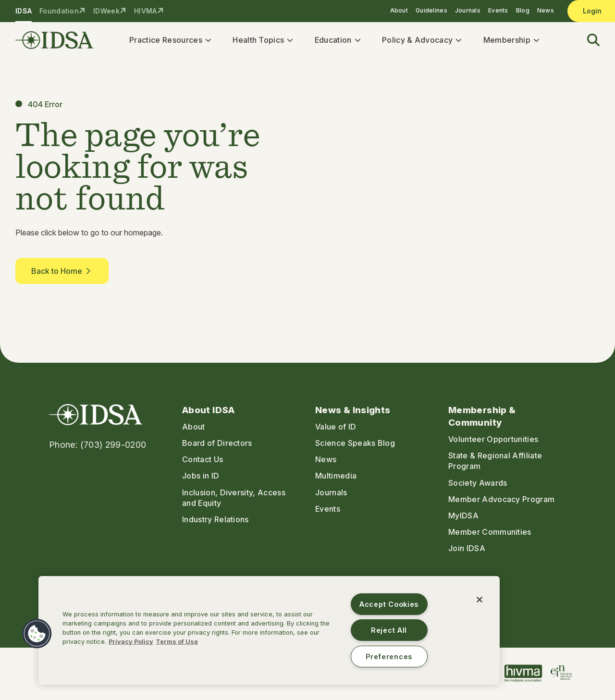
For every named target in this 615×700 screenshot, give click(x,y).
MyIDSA (463, 517)
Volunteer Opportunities (493, 441)
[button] (588, 41)
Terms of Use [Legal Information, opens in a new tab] (177, 642)
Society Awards (478, 484)
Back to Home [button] (62, 272)
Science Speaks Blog (355, 444)
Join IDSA (467, 550)
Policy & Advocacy (419, 40)
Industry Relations (215, 521)
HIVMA (145, 11)
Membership (508, 40)
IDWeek (106, 11)
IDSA (24, 11)
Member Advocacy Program (501, 501)
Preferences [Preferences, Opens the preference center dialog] (389, 657)
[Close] (480, 600)
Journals (468, 10)
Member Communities (490, 533)
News (546, 10)
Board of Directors (217, 444)
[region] (269, 630)
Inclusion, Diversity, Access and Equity (234, 499)
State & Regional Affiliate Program (495, 463)
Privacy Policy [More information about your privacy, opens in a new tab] (131, 642)
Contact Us (203, 461)
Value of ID (336, 428)
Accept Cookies (389, 604)
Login (592, 11)
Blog (523, 10)
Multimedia (336, 478)
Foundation (59, 11)
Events (498, 10)
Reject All (389, 630)
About (399, 10)
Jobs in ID (201, 478)
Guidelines (431, 10)
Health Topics (260, 40)
